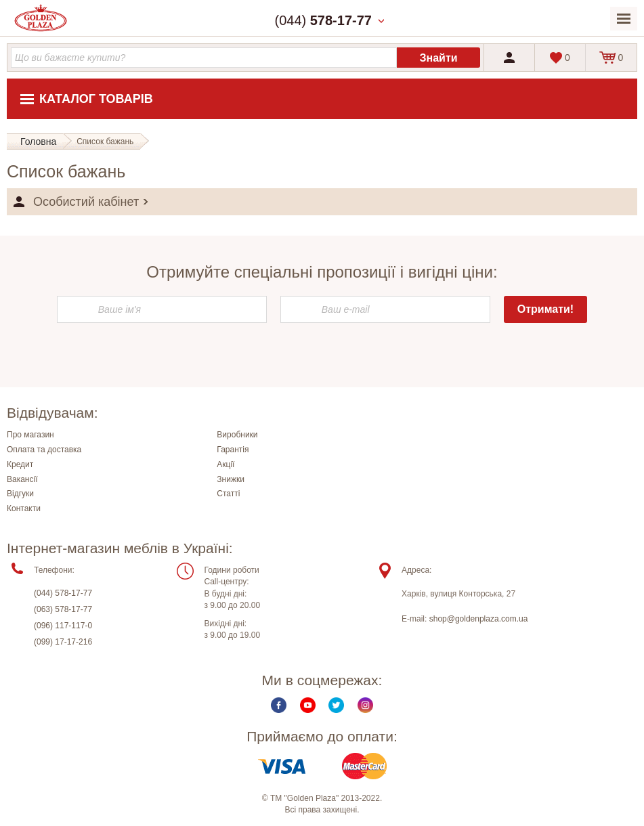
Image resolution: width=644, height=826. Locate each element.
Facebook (279, 705)
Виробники (237, 435)
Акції (226, 464)
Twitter (336, 705)
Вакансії (22, 479)
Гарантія (233, 450)
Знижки (231, 479)
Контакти (24, 508)
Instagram (365, 705)
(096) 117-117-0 (63, 626)
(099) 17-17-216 (63, 642)
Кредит (20, 464)
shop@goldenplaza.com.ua (479, 619)
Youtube (308, 705)
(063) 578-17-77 (63, 609)
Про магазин (30, 435)
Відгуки (20, 494)
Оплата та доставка (44, 450)
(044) (323, 20)
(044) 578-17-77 (63, 593)
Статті (228, 494)
